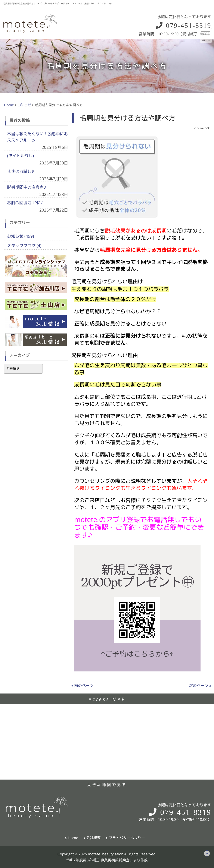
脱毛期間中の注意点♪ (27, 187)
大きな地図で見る (107, 785)
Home (73, 838)
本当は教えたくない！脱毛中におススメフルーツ (38, 137)
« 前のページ (82, 685)
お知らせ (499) (21, 236)
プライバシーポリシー (127, 838)
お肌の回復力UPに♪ (25, 203)
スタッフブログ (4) (24, 246)
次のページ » (200, 685)
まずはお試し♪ (21, 171)
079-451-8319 (183, 25)
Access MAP (107, 699)
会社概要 (93, 838)
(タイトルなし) (21, 156)
